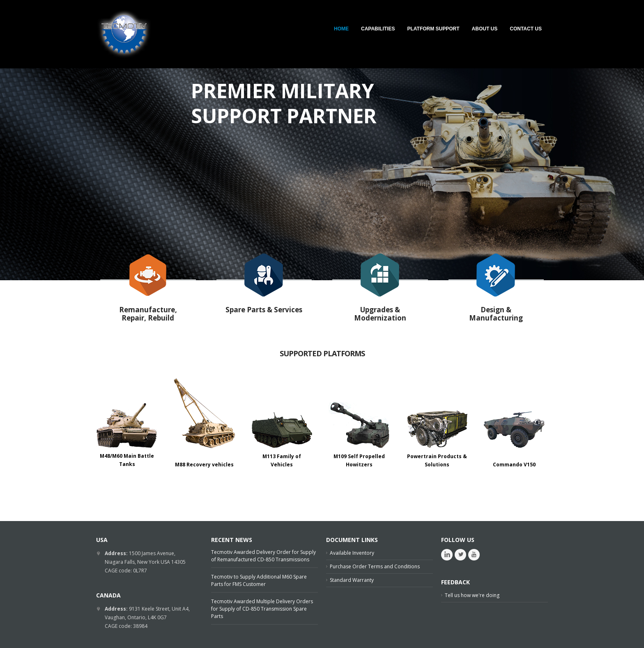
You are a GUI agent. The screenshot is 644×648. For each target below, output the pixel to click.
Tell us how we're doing (472, 595)
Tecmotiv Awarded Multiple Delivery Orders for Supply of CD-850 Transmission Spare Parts (262, 609)
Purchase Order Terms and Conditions (375, 566)
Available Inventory (352, 553)
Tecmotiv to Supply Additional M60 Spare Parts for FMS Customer (259, 580)
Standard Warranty (352, 580)
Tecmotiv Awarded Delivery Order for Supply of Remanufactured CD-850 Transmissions (263, 556)
